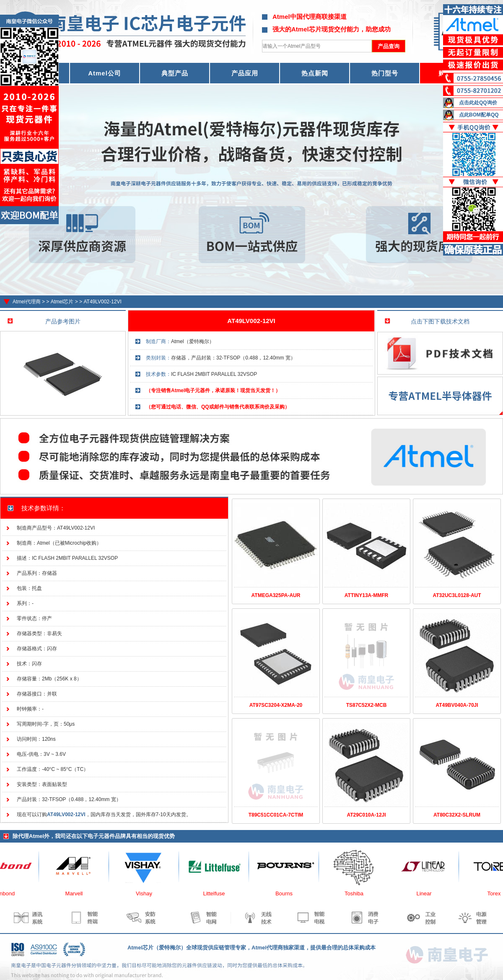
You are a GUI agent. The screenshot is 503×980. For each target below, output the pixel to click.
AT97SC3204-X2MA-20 (276, 705)
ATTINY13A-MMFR (366, 595)
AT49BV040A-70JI (457, 705)
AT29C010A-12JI (366, 815)
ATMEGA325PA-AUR (276, 595)
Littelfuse (218, 893)
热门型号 (385, 73)
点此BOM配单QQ (479, 115)
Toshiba (358, 893)
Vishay (148, 893)
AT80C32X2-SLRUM (457, 815)
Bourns (288, 893)
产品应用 (245, 73)
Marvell (78, 893)
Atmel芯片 (62, 302)
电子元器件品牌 (107, 836)
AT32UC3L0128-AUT (457, 595)
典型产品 (175, 73)
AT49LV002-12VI (102, 302)
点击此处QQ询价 (478, 103)
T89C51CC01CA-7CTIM (276, 815)
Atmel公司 (105, 73)
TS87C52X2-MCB (367, 705)
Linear (428, 893)
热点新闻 (315, 73)
